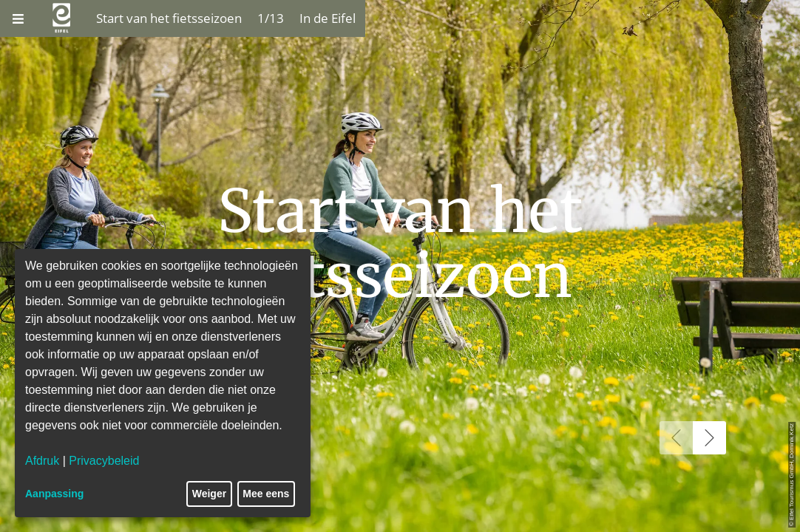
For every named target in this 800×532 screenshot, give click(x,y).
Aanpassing (54, 494)
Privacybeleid (104, 461)
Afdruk (42, 461)
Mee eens (266, 494)
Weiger (209, 494)
